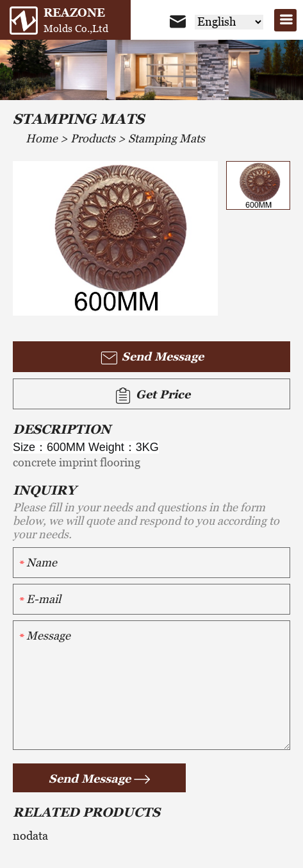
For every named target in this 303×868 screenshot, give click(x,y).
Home (42, 138)
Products (93, 138)
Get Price (152, 396)
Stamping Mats (167, 138)
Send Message (151, 358)
